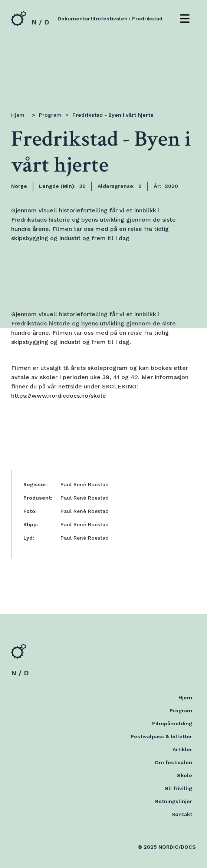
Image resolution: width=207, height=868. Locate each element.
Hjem (18, 115)
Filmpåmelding (172, 723)
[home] (30, 19)
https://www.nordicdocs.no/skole (59, 396)
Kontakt (182, 814)
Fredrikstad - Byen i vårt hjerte (113, 115)
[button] (185, 19)
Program (50, 115)
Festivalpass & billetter (162, 736)
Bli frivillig (179, 788)
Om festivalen (173, 762)
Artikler (182, 749)
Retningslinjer (174, 801)
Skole (185, 775)
